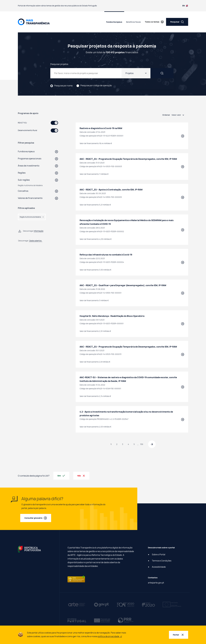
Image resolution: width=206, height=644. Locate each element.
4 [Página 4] (128, 444)
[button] (38, 151)
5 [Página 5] (134, 444)
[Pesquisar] (168, 73)
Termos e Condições (162, 561)
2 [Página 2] (116, 444)
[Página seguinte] (152, 444)
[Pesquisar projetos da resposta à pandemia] (92, 73)
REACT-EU (22, 123)
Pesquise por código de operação (96, 86)
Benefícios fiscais (133, 22)
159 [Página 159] (141, 444)
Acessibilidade (159, 567)
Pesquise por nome (63, 86)
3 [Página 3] (122, 444)
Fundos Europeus (114, 22)
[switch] (54, 123)
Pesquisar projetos (59, 64)
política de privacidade (110, 636)
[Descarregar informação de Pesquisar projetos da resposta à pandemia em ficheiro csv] (31, 231)
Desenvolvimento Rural (27, 130)
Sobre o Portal (159, 555)
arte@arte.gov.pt (156, 583)
